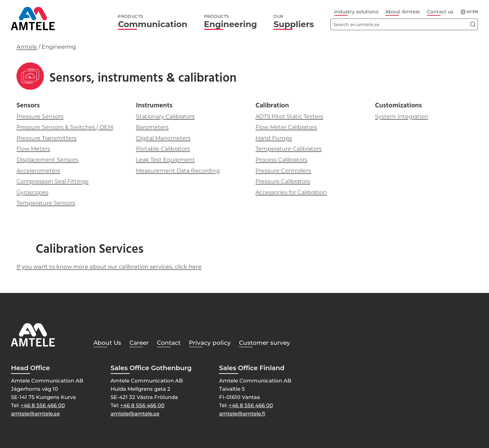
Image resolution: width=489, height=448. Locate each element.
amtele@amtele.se (35, 414)
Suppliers (294, 22)
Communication (152, 22)
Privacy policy (210, 343)
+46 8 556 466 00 (43, 405)
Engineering (231, 22)
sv (469, 12)
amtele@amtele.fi (242, 414)
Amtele (27, 47)
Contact (169, 343)
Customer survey (265, 343)
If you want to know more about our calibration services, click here (109, 267)
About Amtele (403, 12)
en (475, 12)
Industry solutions (356, 12)
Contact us (440, 12)
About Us (107, 343)
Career (139, 343)
